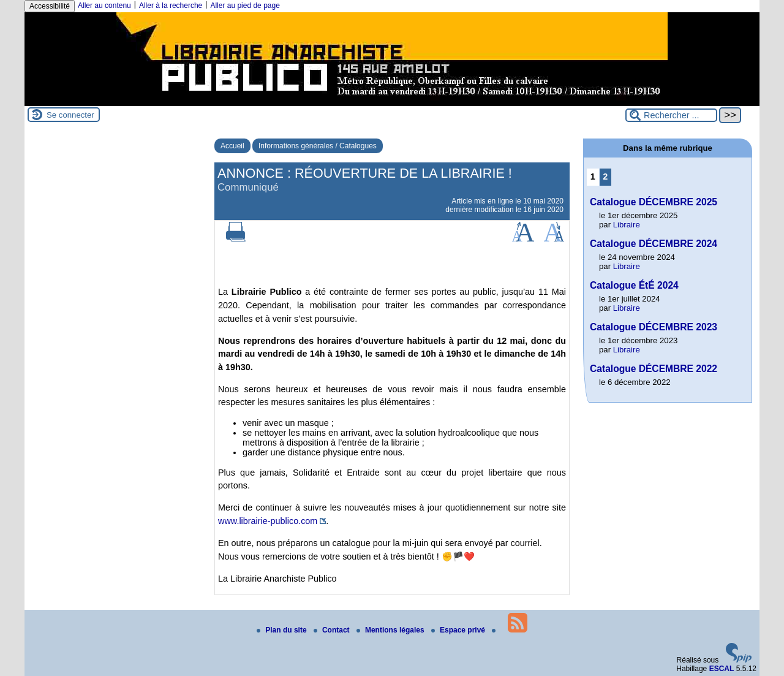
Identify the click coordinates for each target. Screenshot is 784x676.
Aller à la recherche (171, 6)
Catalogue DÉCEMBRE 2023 (654, 327)
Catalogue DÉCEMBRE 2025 (654, 202)
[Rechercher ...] (671, 115)
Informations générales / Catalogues (318, 146)
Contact (333, 630)
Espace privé (459, 630)
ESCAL (722, 669)
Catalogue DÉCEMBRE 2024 (654, 244)
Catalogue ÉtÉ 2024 (634, 285)
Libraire (627, 225)
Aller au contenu (104, 6)
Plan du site (283, 630)
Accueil (232, 146)
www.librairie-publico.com (268, 521)
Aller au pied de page (245, 6)
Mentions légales (391, 630)
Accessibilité (50, 6)
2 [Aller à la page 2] (605, 177)
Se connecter (70, 115)
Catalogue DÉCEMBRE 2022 (654, 369)
